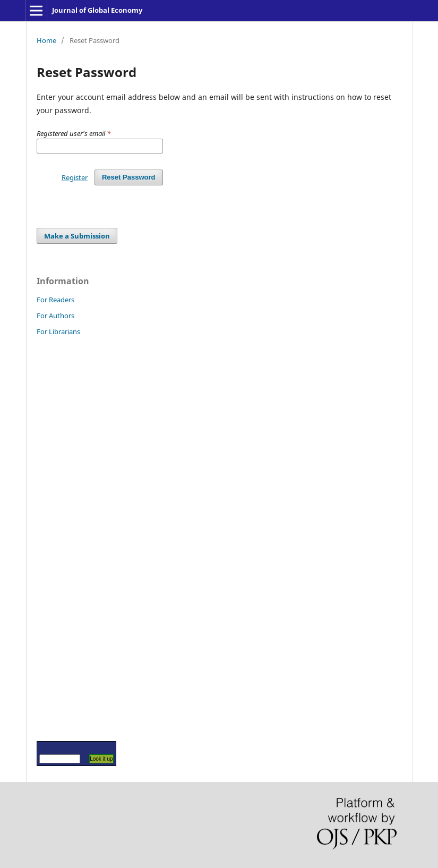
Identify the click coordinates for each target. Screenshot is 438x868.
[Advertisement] (68, 538)
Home (46, 40)
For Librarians (58, 331)
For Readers (55, 300)
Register (75, 177)
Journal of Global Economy (97, 10)
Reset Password (129, 177)
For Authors (55, 316)
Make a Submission (77, 236)
